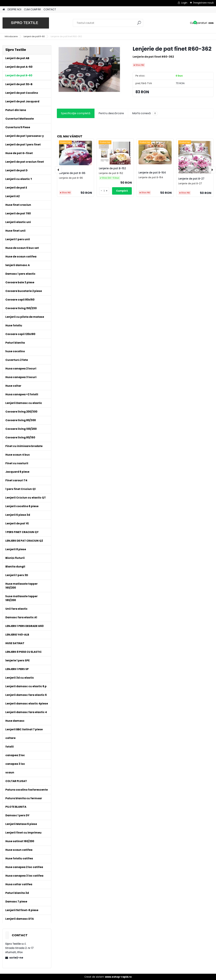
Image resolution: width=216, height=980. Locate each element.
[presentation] (58, 170)
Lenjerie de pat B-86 (72, 173)
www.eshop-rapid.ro (118, 977)
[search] (139, 24)
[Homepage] (4, 10)
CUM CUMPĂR (32, 9)
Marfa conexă (145, 113)
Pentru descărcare (111, 113)
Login (184, 3)
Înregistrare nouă (203, 3)
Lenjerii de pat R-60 (34, 36)
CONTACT (50, 9)
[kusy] (104, 191)
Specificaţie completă (76, 113)
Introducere (11, 36)
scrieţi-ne (16, 958)
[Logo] (26, 23)
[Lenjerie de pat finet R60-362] (89, 69)
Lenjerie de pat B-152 (112, 168)
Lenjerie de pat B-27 (191, 179)
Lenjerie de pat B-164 (152, 173)
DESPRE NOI (14, 9)
